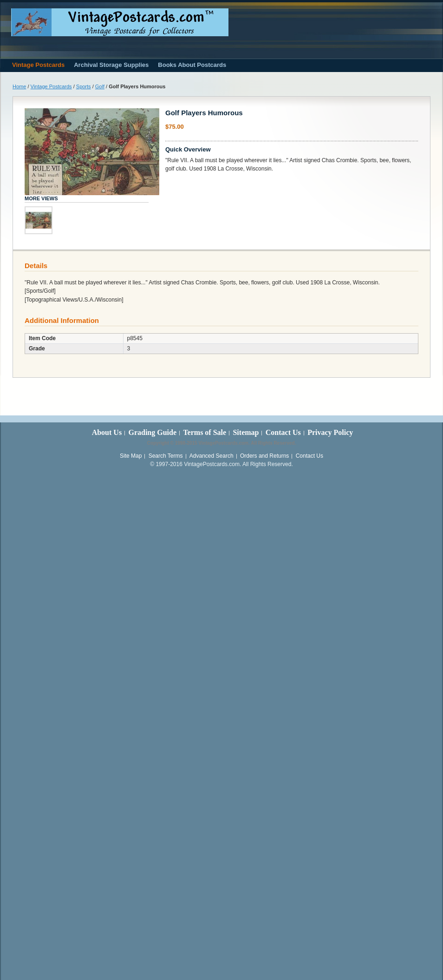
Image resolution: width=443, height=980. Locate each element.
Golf (100, 86)
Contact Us (283, 432)
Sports (84, 86)
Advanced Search (212, 456)
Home (19, 86)
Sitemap (246, 432)
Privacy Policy (330, 432)
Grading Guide (152, 432)
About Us (107, 432)
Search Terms (166, 456)
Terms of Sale (205, 432)
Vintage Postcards (51, 86)
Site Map (131, 456)
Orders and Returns (264, 456)
